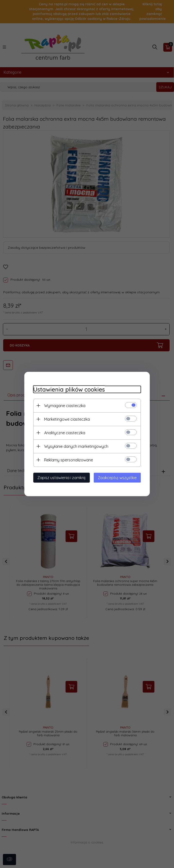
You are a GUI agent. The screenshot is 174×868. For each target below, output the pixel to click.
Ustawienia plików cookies (67, 389)
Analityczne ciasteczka (63, 433)
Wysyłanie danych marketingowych (74, 446)
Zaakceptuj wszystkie (119, 477)
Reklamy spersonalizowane (67, 460)
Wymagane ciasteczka (63, 405)
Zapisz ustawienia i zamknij (60, 477)
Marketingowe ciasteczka (65, 419)
